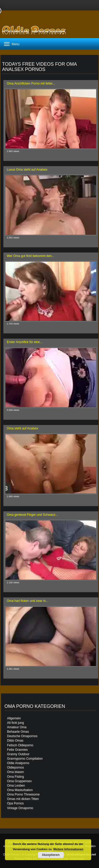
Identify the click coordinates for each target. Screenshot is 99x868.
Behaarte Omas (18, 732)
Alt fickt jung (16, 723)
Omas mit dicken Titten (23, 799)
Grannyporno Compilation (25, 759)
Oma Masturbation (20, 790)
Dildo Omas (15, 741)
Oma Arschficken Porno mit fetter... (31, 83)
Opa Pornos (15, 803)
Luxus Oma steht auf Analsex (27, 170)
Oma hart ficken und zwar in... (27, 601)
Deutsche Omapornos (22, 736)
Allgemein (14, 718)
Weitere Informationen (68, 849)
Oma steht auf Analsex (23, 428)
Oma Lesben (16, 786)
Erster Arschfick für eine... (25, 342)
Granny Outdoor (18, 754)
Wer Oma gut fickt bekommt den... (30, 256)
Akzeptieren (51, 855)
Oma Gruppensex (19, 781)
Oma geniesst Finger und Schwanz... (32, 515)
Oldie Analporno (18, 763)
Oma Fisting (16, 777)
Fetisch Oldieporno (20, 745)
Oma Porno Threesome (23, 794)
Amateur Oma (17, 727)
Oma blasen (16, 772)
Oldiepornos (16, 768)
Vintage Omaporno (20, 808)
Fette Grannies (17, 750)
